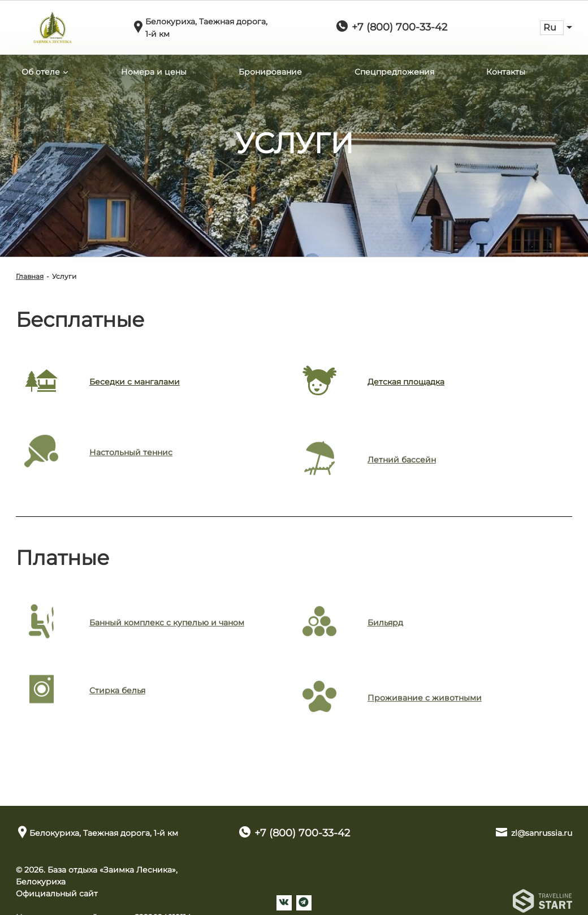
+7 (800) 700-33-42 (399, 27)
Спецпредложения (394, 72)
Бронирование (270, 72)
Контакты (506, 72)
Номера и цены (154, 72)
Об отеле (41, 72)
